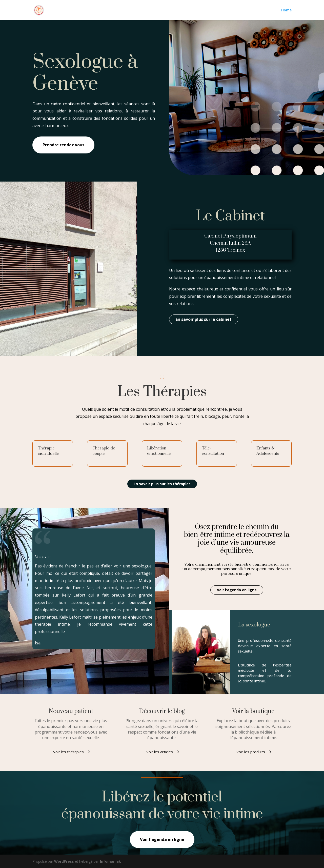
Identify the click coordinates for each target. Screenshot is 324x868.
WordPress (64, 861)
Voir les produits (251, 752)
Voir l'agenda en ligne (237, 590)
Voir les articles (160, 752)
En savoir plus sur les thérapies (162, 484)
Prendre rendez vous (63, 145)
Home (286, 10)
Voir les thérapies (68, 752)
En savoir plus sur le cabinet (204, 319)
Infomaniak (110, 861)
